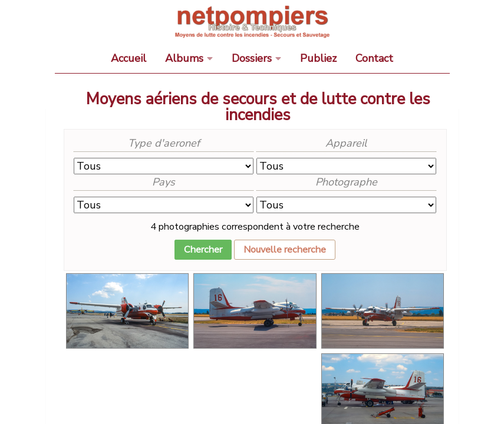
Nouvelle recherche (285, 250)
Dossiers (252, 58)
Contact (374, 58)
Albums (184, 58)
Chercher (203, 250)
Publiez (318, 58)
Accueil (129, 58)
